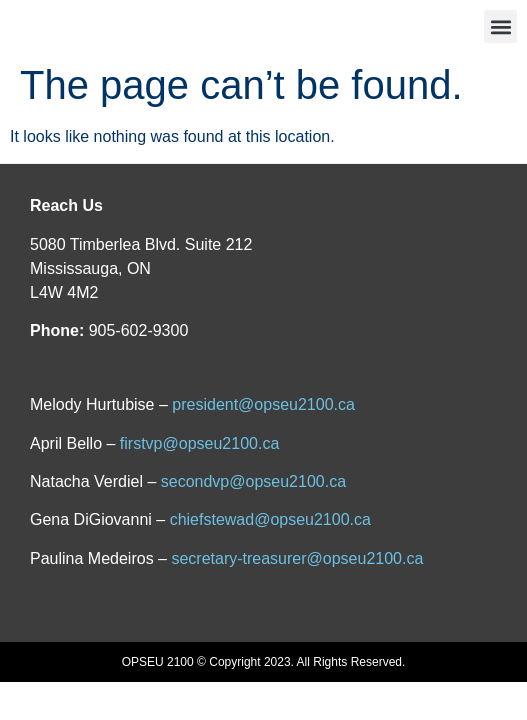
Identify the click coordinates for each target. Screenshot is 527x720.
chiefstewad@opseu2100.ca (270, 519)
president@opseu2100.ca (263, 404)
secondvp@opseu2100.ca (253, 481)
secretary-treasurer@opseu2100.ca (297, 558)
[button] (500, 26)
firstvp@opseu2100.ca (199, 443)
